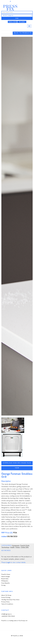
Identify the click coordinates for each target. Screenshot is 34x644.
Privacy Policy (5, 602)
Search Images (6, 577)
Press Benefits (6, 583)
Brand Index (5, 579)
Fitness (18, 547)
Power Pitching (6, 598)
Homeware (16, 546)
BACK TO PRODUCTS (23, 33)
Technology (5, 547)
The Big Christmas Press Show (10, 600)
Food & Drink (25, 546)
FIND (17, 18)
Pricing (3, 585)
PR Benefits (5, 581)
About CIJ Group (6, 595)
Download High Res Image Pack (17, 463)
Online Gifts (25, 547)
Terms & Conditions (7, 604)
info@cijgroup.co (6, 614)
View (17, 468)
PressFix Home (6, 574)
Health (12, 547)
